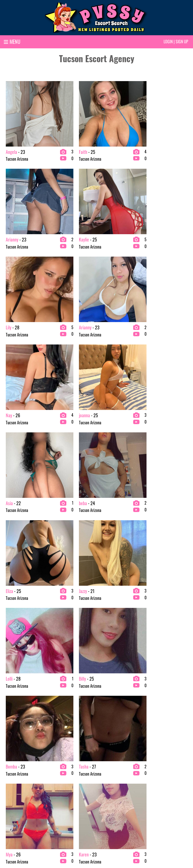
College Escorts (62, 793)
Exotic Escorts (109, 777)
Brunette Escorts (63, 777)
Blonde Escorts (14, 809)
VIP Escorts (155, 785)
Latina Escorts (109, 793)
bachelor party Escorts (20, 801)
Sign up (182, 42)
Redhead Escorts (158, 777)
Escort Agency (61, 809)
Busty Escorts (61, 785)
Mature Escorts (110, 801)
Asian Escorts (13, 785)
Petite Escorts (109, 809)
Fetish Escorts (109, 785)
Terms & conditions (129, 847)
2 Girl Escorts (13, 777)
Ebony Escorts (61, 801)
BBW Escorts (12, 793)
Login (168, 42)
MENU (12, 42)
